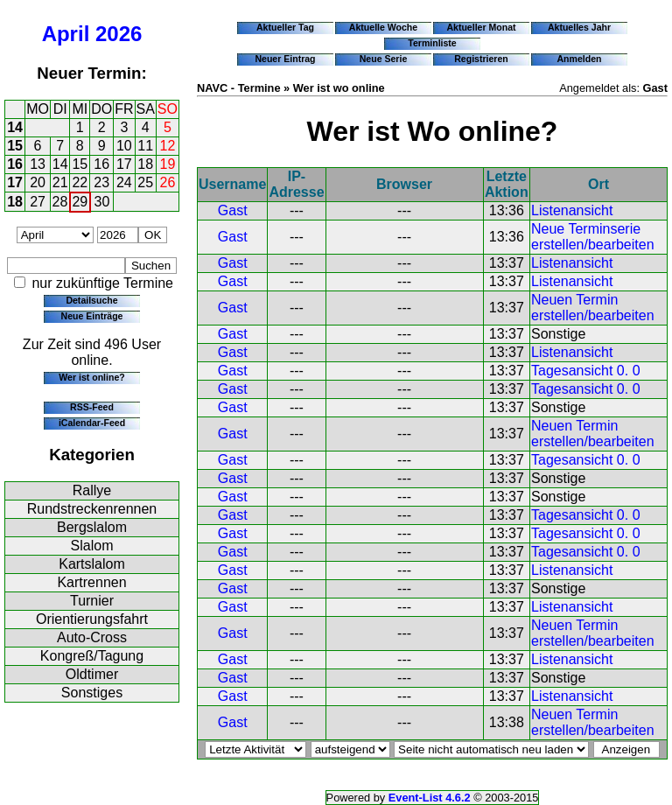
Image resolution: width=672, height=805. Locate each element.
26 (168, 182)
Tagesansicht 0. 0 (586, 371)
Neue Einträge (92, 316)
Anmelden (580, 59)
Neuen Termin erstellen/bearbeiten (593, 308)
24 (124, 182)
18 (145, 164)
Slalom (92, 546)
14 (15, 127)
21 (60, 182)
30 (102, 202)
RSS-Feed (92, 407)
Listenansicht (572, 210)
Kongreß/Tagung (92, 656)
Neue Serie (384, 59)
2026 (119, 34)
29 (80, 202)
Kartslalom (92, 564)
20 (38, 182)
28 (60, 202)
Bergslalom (92, 527)
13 (38, 164)
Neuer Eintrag (285, 59)
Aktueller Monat (481, 27)
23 (101, 182)
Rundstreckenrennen (92, 509)
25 (145, 182)
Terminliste (432, 43)
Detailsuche (91, 300)
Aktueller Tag (285, 27)
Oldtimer (92, 674)
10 (124, 146)
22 (80, 182)
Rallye (92, 490)
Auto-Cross (92, 637)
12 (168, 146)
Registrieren (481, 59)
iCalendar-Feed (92, 423)
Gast (233, 210)
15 (15, 146)
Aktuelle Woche (383, 27)
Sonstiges (92, 693)
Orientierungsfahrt (92, 619)
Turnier (92, 601)
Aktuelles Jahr (579, 27)
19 (168, 164)
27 (38, 202)
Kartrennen (91, 582)
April (66, 34)
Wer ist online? (91, 377)
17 (124, 164)
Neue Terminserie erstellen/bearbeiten (593, 237)
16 (15, 164)
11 (145, 146)
